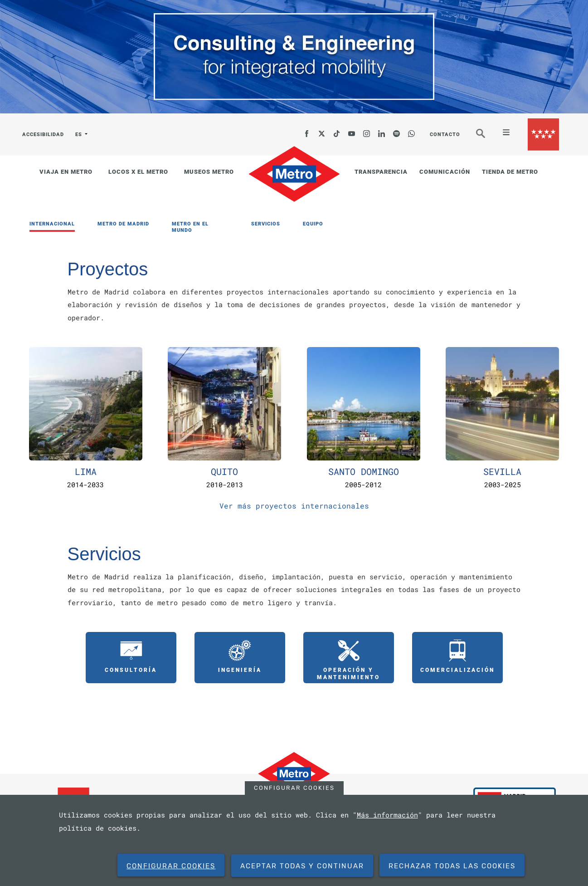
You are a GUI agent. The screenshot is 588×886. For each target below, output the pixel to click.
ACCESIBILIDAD (43, 135)
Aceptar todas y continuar (302, 866)
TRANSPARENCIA (381, 172)
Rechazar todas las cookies (452, 866)
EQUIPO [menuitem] (313, 224)
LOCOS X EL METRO (138, 172)
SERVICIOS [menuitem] (266, 224)
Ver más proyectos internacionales (294, 506)
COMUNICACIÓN (445, 172)
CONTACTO (445, 135)
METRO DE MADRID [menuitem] (123, 224)
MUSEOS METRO (209, 172)
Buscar (487, 137)
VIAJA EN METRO (66, 172)
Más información (387, 815)
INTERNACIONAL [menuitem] (52, 224)
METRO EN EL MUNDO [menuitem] (190, 227)
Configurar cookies (294, 788)
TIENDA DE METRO (510, 172)
